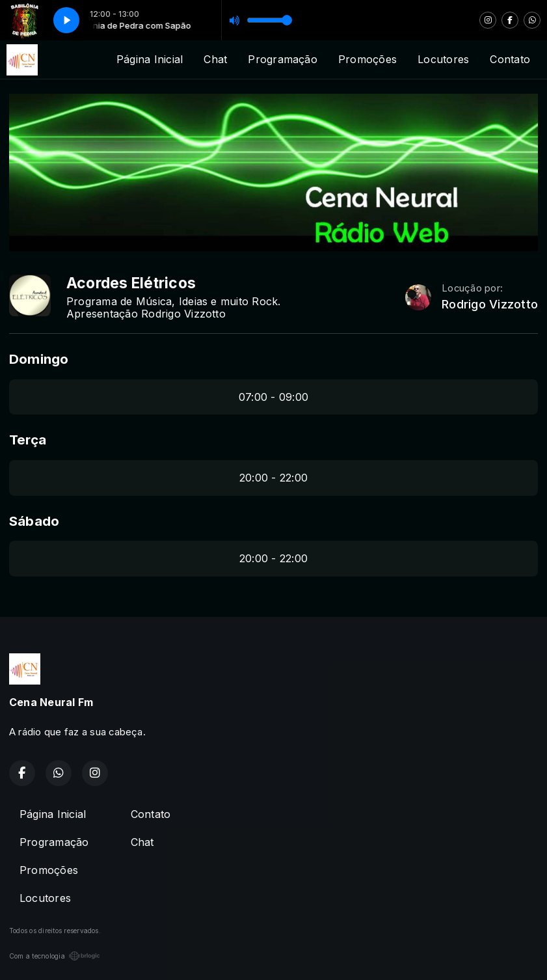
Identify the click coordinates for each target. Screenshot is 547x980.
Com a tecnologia (55, 956)
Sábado (34, 521)
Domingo (39, 359)
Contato (510, 59)
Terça (28, 440)
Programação (283, 59)
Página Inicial (150, 59)
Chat (215, 59)
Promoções (367, 59)
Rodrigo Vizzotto (490, 304)
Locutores (443, 59)
